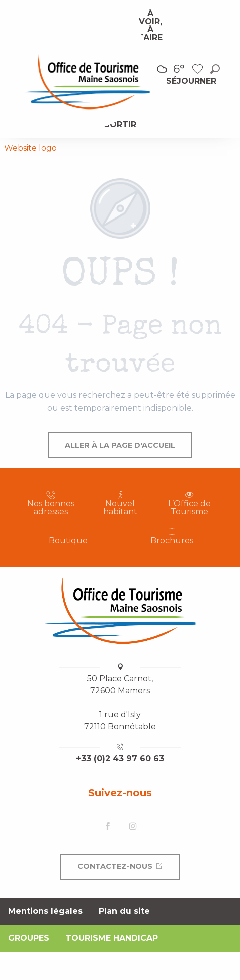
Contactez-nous (115, 866)
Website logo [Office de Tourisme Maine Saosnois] (30, 148)
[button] (215, 69)
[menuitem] (150, 26)
